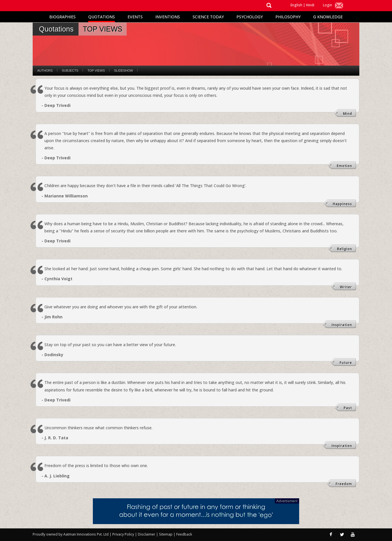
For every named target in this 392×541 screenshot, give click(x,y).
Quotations (102, 17)
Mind (347, 114)
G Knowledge (328, 17)
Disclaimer (147, 534)
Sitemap (166, 534)
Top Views (96, 70)
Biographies (62, 17)
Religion (344, 249)
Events (135, 17)
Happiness (342, 204)
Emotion (344, 166)
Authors (45, 70)
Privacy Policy (124, 534)
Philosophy (288, 17)
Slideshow (124, 70)
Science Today (208, 17)
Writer (346, 287)
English (296, 5)
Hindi (310, 5)
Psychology (250, 17)
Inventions (168, 17)
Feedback (184, 534)
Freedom (344, 484)
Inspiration (342, 325)
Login (328, 5)
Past (348, 408)
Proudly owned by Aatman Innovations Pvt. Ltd (71, 534)
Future (346, 363)
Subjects (70, 70)
